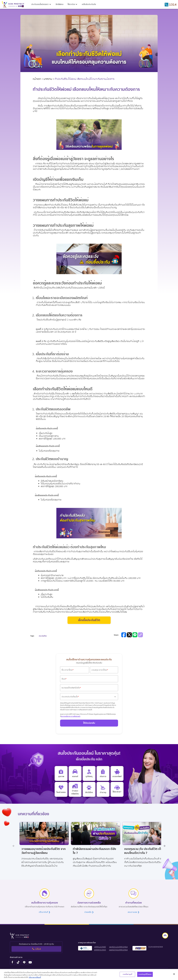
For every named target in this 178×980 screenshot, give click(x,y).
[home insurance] (75, 789)
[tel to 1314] (171, 5)
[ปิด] (174, 974)
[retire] (103, 789)
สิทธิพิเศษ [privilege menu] (60, 4)
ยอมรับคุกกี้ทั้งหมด (145, 974)
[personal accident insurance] (89, 773)
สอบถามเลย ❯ (133, 910)
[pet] (89, 789)
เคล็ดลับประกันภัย (89, 4)
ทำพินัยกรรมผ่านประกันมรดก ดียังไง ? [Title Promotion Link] (93, 850)
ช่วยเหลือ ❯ (89, 910)
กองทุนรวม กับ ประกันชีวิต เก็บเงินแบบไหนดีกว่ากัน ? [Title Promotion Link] (144, 850)
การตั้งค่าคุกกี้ (127, 974)
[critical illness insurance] (61, 789)
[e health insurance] (61, 773)
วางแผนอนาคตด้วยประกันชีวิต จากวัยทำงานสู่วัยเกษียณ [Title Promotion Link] (42, 850)
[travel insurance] (103, 773)
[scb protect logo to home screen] (13, 4)
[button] (41, 4)
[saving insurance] (117, 773)
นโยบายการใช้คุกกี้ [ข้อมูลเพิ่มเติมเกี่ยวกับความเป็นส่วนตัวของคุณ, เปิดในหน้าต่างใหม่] (35, 978)
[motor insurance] (75, 773)
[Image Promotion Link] (43, 833)
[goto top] (165, 934)
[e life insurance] (117, 789)
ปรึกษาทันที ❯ (44, 910)
